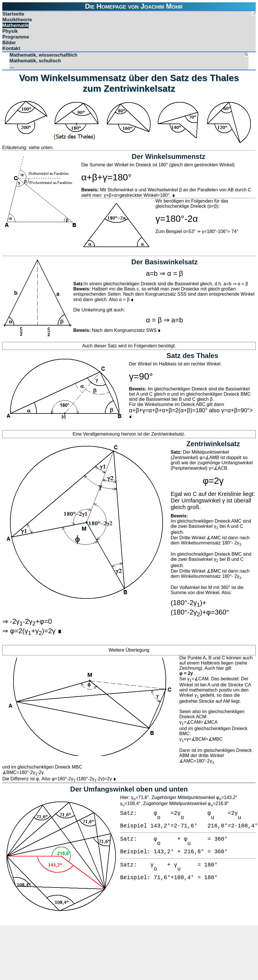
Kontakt (11, 48)
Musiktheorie (17, 20)
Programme (16, 37)
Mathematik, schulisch (35, 61)
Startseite (13, 14)
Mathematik (16, 25)
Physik (10, 31)
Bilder (9, 43)
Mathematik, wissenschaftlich (43, 55)
